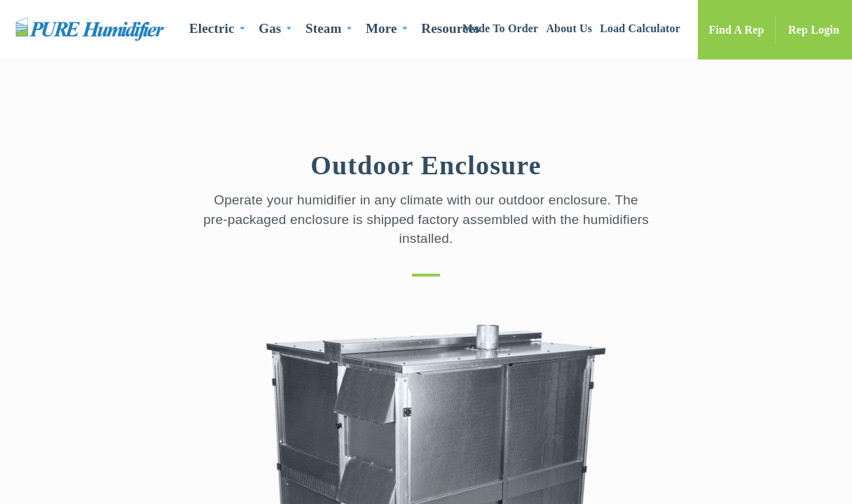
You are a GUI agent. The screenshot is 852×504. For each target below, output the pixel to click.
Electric (212, 28)
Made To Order (501, 28)
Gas (270, 28)
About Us (569, 28)
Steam (323, 28)
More (382, 28)
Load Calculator (640, 28)
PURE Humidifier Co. (95, 29)
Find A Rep (737, 30)
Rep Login (814, 30)
